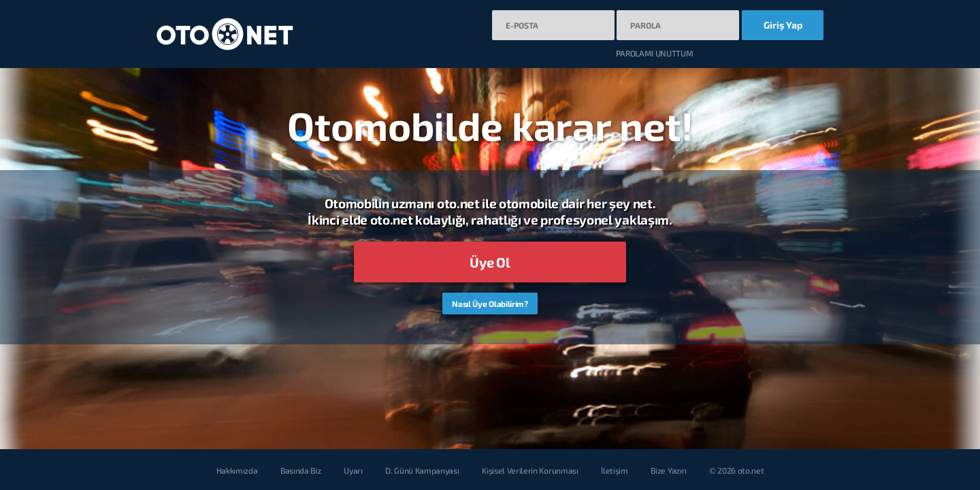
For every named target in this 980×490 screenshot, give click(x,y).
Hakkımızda (237, 470)
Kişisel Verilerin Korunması (530, 470)
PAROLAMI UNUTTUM (655, 53)
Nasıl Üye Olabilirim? (490, 304)
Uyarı (353, 470)
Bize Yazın (668, 470)
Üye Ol (490, 262)
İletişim (614, 470)
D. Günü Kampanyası (422, 470)
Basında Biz (300, 470)
